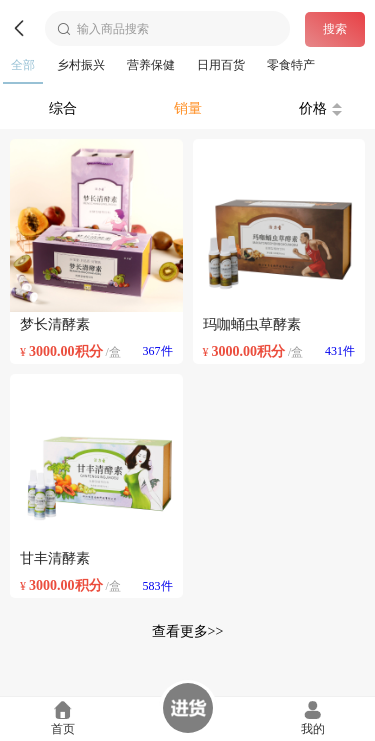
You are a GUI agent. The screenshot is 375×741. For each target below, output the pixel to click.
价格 (320, 108)
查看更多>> (188, 631)
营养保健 (151, 65)
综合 (63, 108)
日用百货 (221, 65)
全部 (23, 65)
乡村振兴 (81, 65)
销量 (188, 108)
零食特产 (291, 65)
